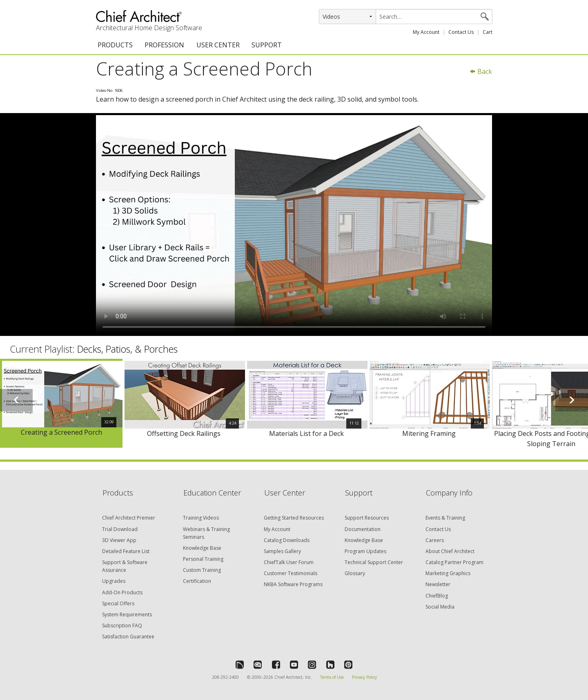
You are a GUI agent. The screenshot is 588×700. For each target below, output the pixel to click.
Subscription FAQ (122, 626)
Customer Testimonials (291, 573)
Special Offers (118, 603)
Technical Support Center (374, 562)
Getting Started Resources (294, 518)
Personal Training (203, 559)
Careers (435, 540)
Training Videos (201, 518)
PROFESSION (164, 45)
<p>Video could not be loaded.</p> (294, 224)
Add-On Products (122, 592)
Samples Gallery (282, 551)
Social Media (440, 607)
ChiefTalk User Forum (289, 562)
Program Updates (365, 551)
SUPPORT (267, 45)
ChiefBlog (437, 596)
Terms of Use (332, 677)
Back (481, 71)
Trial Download (120, 529)
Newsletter (438, 584)
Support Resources (367, 518)
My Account (426, 32)
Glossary (355, 573)
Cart (488, 32)
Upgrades (114, 581)
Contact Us (461, 32)
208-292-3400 (225, 677)
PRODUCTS (115, 45)
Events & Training (445, 518)
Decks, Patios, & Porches (127, 349)
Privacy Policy (364, 677)
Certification (197, 581)
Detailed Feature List (126, 551)
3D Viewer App (119, 540)
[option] (61, 403)
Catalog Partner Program (454, 562)
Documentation (363, 529)
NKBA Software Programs (293, 584)
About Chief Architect (450, 551)
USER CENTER (218, 45)
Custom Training (202, 570)
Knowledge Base (202, 548)
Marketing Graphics (448, 573)
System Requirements (127, 614)
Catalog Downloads (287, 540)
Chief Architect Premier (129, 518)
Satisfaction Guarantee (128, 637)
